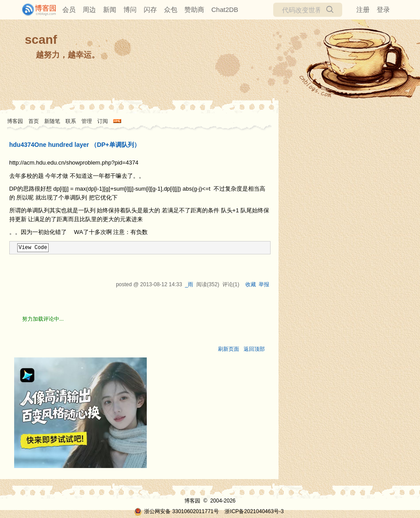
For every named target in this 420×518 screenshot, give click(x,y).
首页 (34, 121)
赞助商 (194, 10)
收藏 (251, 284)
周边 (89, 10)
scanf (41, 40)
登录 (383, 10)
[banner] (35, 10)
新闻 (110, 10)
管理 (87, 121)
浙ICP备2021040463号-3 (254, 511)
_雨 (189, 284)
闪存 (150, 10)
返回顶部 (254, 349)
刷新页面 (229, 349)
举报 (264, 284)
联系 (71, 121)
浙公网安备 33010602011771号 (176, 511)
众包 (171, 10)
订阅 (103, 121)
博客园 (15, 121)
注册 (363, 10)
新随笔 (52, 121)
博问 (130, 10)
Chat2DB (225, 10)
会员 (69, 10)
